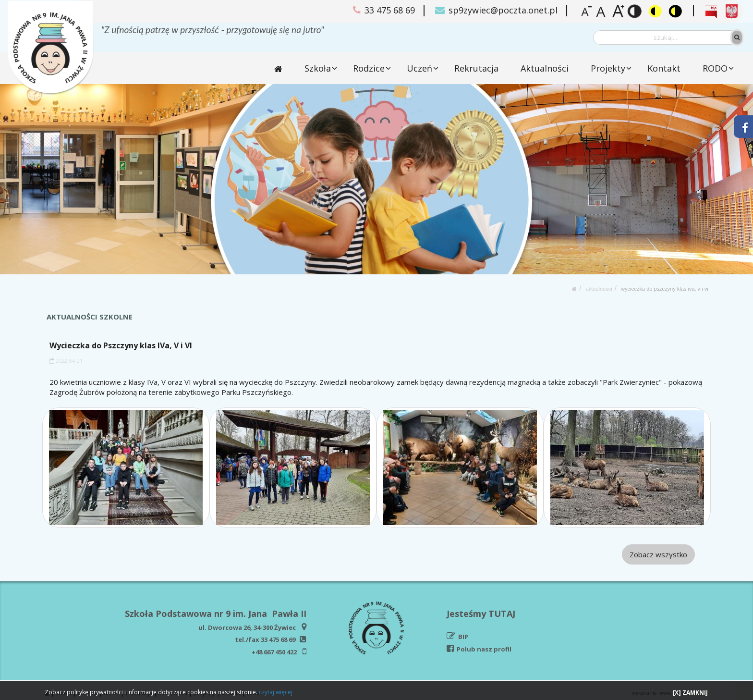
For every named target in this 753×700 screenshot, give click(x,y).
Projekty (608, 68)
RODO (715, 68)
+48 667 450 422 (274, 651)
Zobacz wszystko (658, 554)
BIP (463, 637)
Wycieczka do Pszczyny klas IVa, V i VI (665, 289)
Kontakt (664, 68)
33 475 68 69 (278, 639)
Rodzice (369, 68)
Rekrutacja (477, 68)
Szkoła (318, 68)
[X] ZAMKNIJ (690, 693)
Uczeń (420, 68)
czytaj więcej (276, 692)
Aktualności (545, 68)
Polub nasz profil (484, 649)
